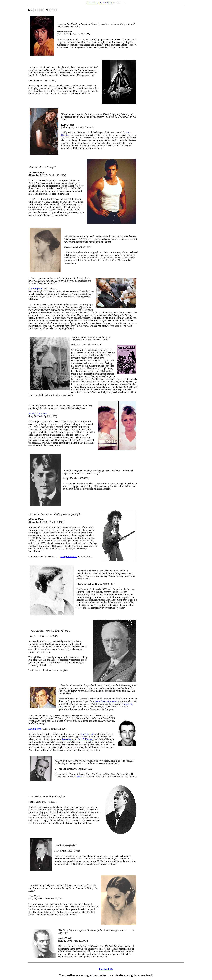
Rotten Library (92, 3)
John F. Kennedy (86, 739)
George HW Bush (69, 557)
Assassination (68, 739)
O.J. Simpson (35, 289)
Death (102, 3)
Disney (79, 777)
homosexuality (88, 734)
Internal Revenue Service (107, 701)
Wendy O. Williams (38, 414)
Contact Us (106, 969)
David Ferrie (35, 729)
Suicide (110, 3)
